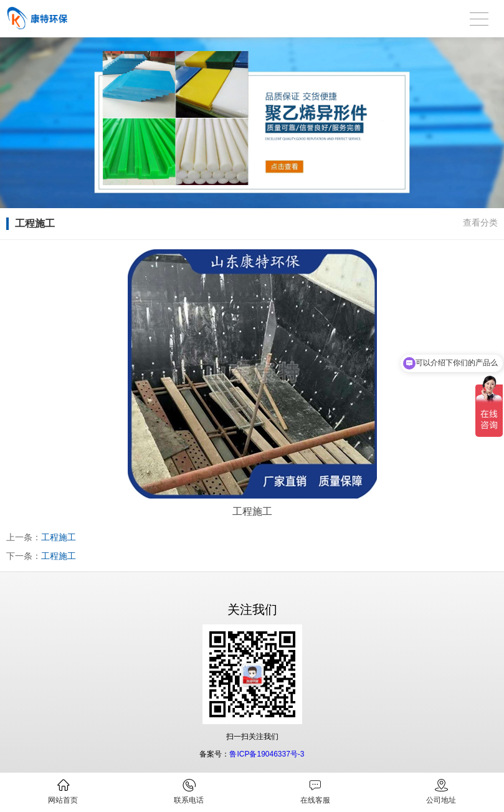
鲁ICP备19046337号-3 (267, 754)
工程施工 (59, 537)
